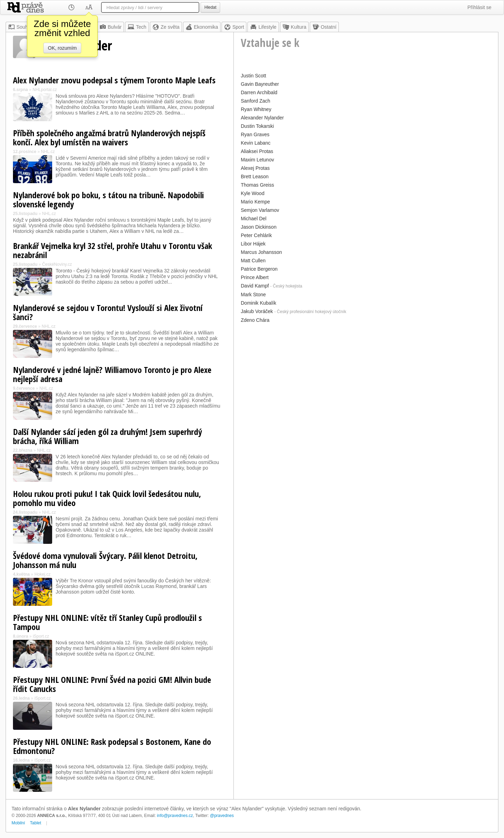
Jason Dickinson (259, 227)
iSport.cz (41, 636)
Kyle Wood (253, 193)
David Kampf (255, 286)
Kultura (294, 27)
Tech (137, 27)
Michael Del (254, 219)
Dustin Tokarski (257, 126)
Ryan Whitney (256, 109)
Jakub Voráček (257, 311)
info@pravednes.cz (175, 816)
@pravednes (222, 816)
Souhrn (20, 27)
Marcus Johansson (261, 252)
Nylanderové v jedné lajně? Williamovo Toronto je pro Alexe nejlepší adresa (112, 374)
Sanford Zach (255, 101)
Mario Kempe (255, 202)
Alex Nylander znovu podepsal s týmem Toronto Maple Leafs (114, 80)
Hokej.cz (42, 574)
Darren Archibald (259, 92)
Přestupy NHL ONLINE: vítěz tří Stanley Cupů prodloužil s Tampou (107, 622)
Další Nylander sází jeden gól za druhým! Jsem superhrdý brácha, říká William (107, 436)
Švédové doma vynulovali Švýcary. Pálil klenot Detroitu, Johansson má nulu (105, 560)
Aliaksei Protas (257, 151)
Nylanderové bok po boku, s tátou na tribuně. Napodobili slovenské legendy (108, 199)
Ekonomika (202, 27)
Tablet (36, 823)
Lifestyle (263, 27)
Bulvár (111, 27)
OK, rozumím (62, 48)
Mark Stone (253, 295)
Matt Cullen (253, 261)
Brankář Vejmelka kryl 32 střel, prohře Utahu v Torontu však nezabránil (113, 250)
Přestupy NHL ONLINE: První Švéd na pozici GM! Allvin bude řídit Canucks (112, 684)
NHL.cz (48, 152)
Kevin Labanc (256, 143)
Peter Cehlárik (256, 235)
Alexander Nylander (262, 118)
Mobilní (18, 823)
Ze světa (166, 27)
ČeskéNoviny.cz (57, 264)
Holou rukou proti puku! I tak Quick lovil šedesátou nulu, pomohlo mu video (107, 498)
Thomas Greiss (257, 185)
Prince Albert (255, 277)
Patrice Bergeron (259, 269)
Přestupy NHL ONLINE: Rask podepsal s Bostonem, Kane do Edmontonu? (112, 746)
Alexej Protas (255, 168)
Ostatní (324, 27)
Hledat (210, 7)
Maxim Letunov (257, 160)
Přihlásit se (479, 7)
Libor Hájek (253, 244)
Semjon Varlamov (260, 210)
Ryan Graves (255, 134)
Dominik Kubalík (258, 303)
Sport (234, 27)
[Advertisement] (366, 374)
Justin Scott (253, 76)
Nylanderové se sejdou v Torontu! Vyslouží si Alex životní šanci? (108, 312)
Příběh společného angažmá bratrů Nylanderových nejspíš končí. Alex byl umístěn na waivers (109, 137)
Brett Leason (255, 176)
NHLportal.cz (45, 90)
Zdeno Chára (255, 320)
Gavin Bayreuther (260, 84)
